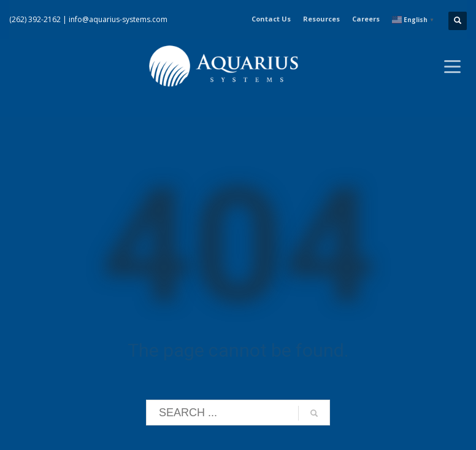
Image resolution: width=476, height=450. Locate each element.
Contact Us (271, 19)
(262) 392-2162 (35, 19)
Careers (366, 19)
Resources (321, 19)
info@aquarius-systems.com (118, 19)
